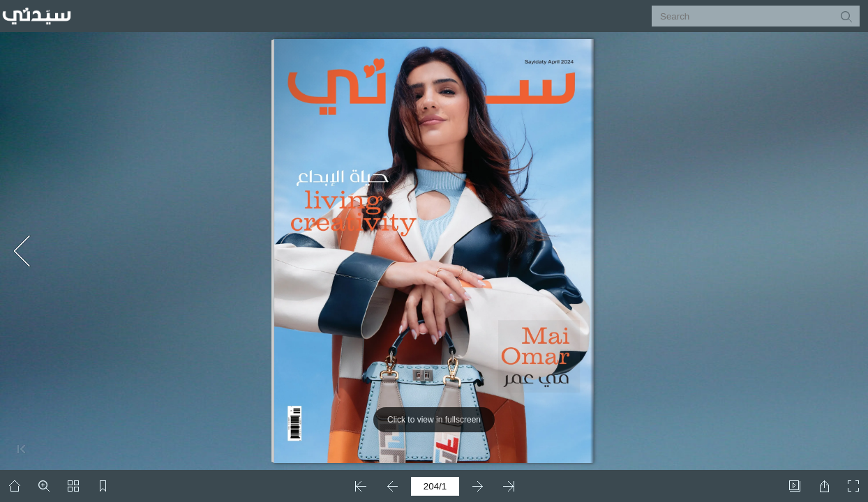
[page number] (435, 486)
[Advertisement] (140, 122)
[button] (846, 16)
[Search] (747, 16)
